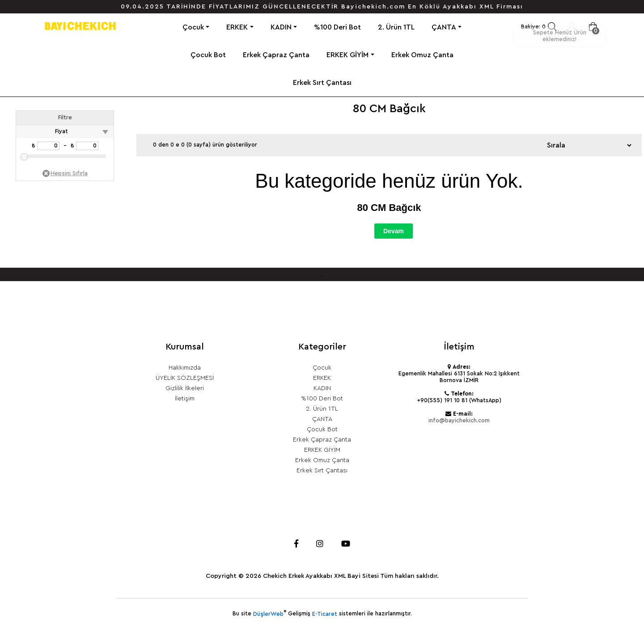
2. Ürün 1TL (396, 27)
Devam (394, 231)
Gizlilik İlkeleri (185, 388)
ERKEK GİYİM (347, 55)
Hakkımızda (185, 368)
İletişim (185, 399)
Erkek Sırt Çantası (322, 83)
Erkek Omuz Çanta (422, 55)
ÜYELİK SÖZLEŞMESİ (185, 378)
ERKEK (237, 27)
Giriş (572, 27)
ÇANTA (444, 27)
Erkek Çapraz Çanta (276, 55)
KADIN (281, 27)
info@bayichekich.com (459, 421)
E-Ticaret (325, 614)
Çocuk (193, 27)
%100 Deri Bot (337, 27)
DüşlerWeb (268, 614)
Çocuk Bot (208, 55)
